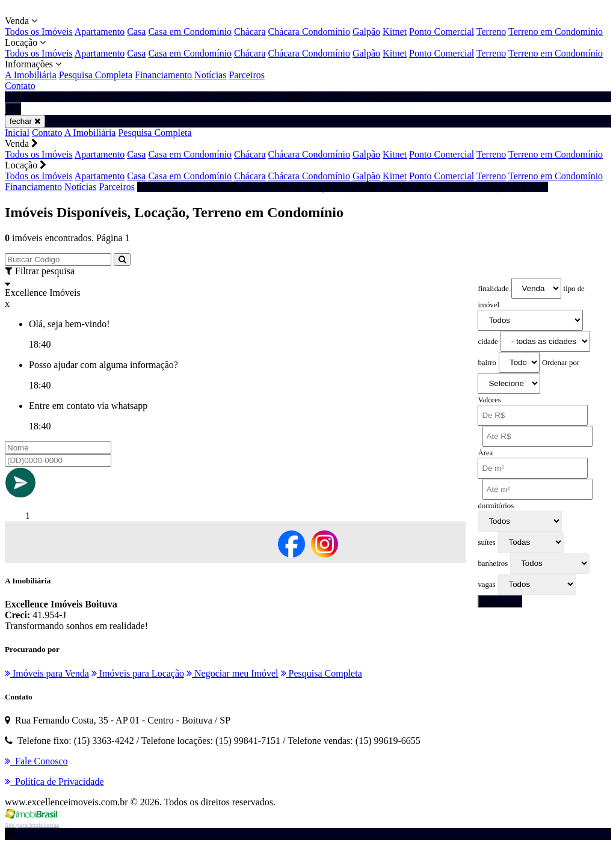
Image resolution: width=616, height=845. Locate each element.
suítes (486, 542)
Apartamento (100, 32)
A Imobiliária (31, 75)
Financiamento (163, 75)
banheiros (493, 564)
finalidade (493, 289)
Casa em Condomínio (190, 32)
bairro (487, 363)
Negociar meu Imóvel (233, 673)
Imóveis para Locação (138, 673)
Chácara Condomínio (309, 32)
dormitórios (496, 506)
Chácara (250, 32)
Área (485, 453)
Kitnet (395, 32)
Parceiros (247, 75)
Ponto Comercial (442, 32)
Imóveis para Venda (47, 673)
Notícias (210, 75)
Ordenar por (561, 363)
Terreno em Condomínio (556, 32)
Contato (20, 86)
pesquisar (500, 601)
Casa (136, 32)
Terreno (491, 32)
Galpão (366, 32)
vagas (486, 585)
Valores (489, 400)
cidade (488, 342)
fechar (25, 121)
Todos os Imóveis (39, 32)
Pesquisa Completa (96, 75)
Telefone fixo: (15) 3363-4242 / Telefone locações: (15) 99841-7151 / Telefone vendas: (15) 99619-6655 (343, 187)
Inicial (17, 133)
